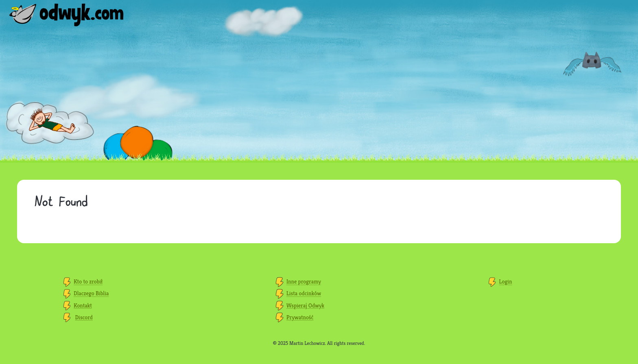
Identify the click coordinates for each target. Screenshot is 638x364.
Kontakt (83, 305)
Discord (84, 317)
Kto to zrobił (88, 282)
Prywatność (300, 317)
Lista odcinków (304, 294)
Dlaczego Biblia (91, 294)
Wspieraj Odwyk (305, 305)
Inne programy (304, 282)
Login (505, 282)
